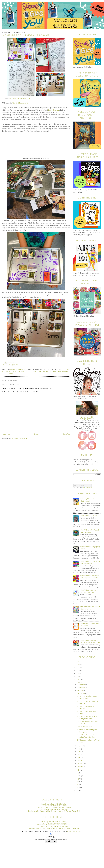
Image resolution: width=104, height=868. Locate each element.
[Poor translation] (54, 841)
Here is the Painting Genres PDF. (20, 98)
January (80, 766)
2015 (77, 779)
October (80, 691)
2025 (78, 665)
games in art (63, 371)
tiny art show (8, 373)
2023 (78, 670)
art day (5, 371)
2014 (78, 782)
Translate (87, 488)
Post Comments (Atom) (19, 438)
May (79, 755)
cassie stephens (38, 371)
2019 (78, 682)
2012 (77, 788)
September (81, 694)
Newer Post (6, 434)
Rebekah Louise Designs (75, 832)
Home (36, 434)
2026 (78, 662)
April (79, 758)
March (80, 761)
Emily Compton (53, 110)
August (80, 746)
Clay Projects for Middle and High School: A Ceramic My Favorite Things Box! (54, 811)
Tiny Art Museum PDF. (20, 103)
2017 (77, 773)
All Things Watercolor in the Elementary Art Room (54, 808)
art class (66, 370)
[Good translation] (48, 841)
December (81, 685)
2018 (78, 770)
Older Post (67, 434)
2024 (78, 668)
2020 (78, 679)
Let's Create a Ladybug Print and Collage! (54, 809)
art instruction (25, 371)
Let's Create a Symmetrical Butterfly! (54, 804)
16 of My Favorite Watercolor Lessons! (54, 806)
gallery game (51, 371)
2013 (77, 785)
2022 (78, 673)
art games (13, 371)
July (79, 749)
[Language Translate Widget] (83, 485)
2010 (78, 791)
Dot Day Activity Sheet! (85, 727)
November (81, 688)
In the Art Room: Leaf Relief (89, 516)
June (79, 752)
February (81, 763)
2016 (78, 776)
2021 (77, 676)
